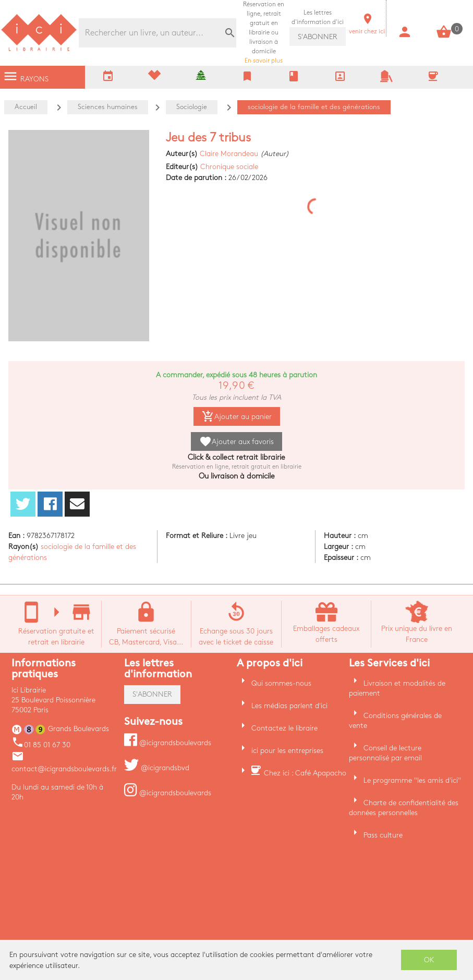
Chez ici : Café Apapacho (305, 773)
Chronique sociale (229, 167)
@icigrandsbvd (157, 768)
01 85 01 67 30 (41, 745)
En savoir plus (264, 33)
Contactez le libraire (284, 728)
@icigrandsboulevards (168, 743)
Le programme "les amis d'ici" (412, 780)
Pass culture (383, 835)
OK (429, 960)
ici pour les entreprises (287, 751)
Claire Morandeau (229, 154)
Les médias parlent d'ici (289, 706)
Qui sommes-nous (281, 683)
